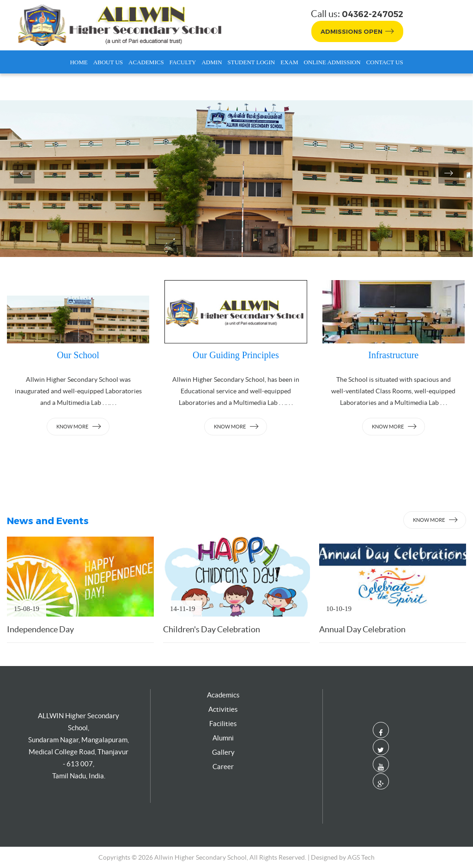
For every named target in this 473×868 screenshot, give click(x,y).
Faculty (183, 62)
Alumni (223, 738)
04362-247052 (373, 14)
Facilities (223, 724)
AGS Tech (361, 857)
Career (223, 767)
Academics (146, 62)
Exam (289, 62)
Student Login (252, 62)
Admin (212, 62)
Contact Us (385, 62)
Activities (223, 709)
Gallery (223, 752)
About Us (108, 62)
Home (79, 62)
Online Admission (332, 62)
